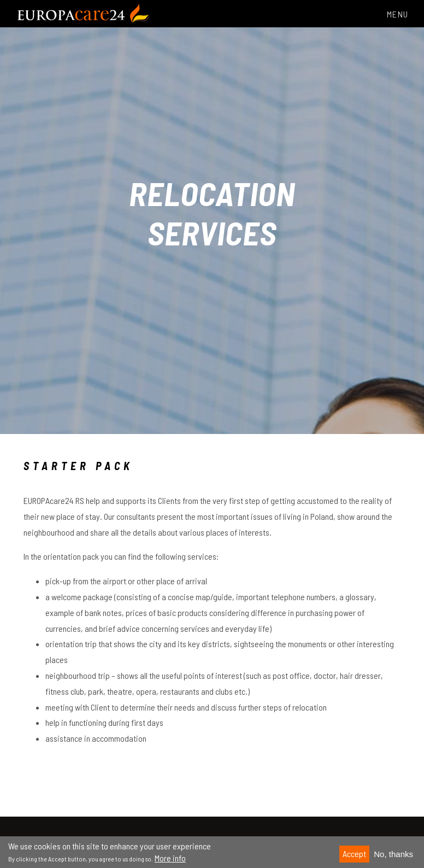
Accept (354, 857)
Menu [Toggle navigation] (391, 14)
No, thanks (393, 857)
